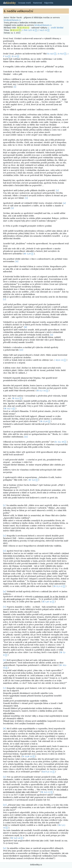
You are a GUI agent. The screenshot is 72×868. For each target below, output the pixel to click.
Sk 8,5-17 (14, 30)
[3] (26, 198)
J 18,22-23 (59, 360)
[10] (21, 350)
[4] (64, 203)
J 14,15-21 (43, 30)
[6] (17, 261)
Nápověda (49, 3)
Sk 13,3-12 (58, 586)
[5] (12, 208)
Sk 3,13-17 (45, 792)
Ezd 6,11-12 (47, 772)
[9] (52, 335)
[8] (26, 327)
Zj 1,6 (14, 56)
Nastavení (37, 3)
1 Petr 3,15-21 (28, 30)
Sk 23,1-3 (8, 409)
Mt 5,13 (32, 480)
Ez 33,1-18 (59, 442)
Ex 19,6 (50, 54)
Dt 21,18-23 (27, 756)
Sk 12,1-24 (41, 391)
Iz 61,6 (61, 54)
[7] (5, 299)
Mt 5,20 (27, 254)
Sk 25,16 (44, 421)
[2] (57, 191)
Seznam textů (24, 3)
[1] (15, 87)
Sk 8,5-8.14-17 (23, 28)
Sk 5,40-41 (47, 602)
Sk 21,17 (16, 398)
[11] (26, 437)
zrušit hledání (57, 28)
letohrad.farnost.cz (12, 20)
